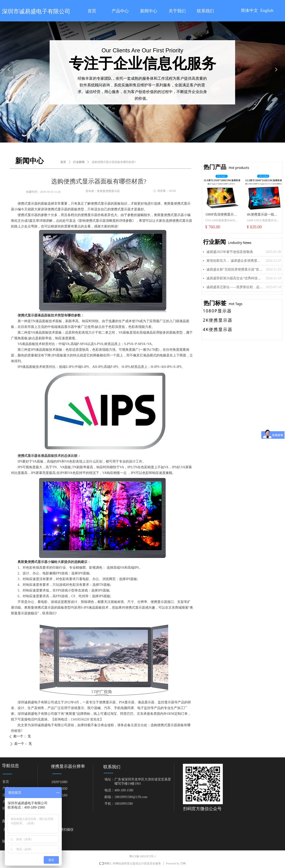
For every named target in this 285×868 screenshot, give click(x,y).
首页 (63, 162)
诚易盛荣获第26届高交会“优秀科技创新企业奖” (235, 278)
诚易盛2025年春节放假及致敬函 (230, 252)
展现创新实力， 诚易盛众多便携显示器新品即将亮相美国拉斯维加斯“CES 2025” (235, 261)
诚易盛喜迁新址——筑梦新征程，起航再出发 (235, 287)
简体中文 (249, 10)
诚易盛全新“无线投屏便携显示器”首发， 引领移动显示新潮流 (235, 269)
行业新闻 (79, 162)
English (267, 10)
